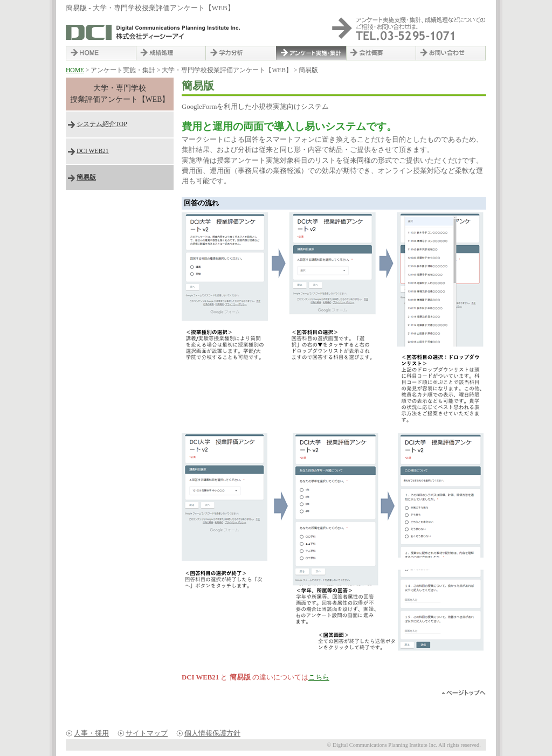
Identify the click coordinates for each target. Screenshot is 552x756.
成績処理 (171, 53)
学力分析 (241, 53)
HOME (101, 53)
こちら (319, 677)
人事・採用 (91, 733)
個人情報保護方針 (212, 733)
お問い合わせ (451, 53)
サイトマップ (147, 733)
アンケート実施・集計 (311, 53)
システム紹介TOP (102, 124)
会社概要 (381, 53)
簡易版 (86, 177)
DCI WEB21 (93, 151)
